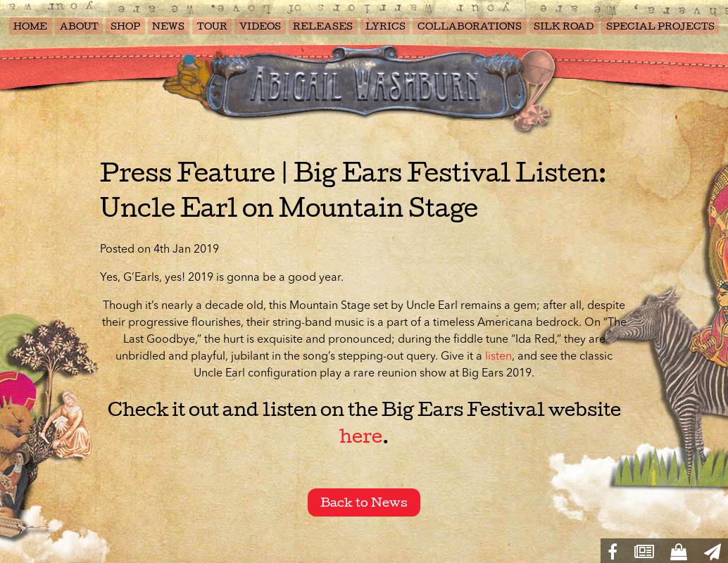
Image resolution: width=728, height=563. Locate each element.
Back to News (364, 502)
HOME (30, 26)
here (361, 436)
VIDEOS (260, 26)
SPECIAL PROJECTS (660, 26)
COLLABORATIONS (470, 26)
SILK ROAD (564, 26)
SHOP (125, 26)
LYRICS (385, 26)
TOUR (212, 26)
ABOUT (79, 26)
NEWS (168, 26)
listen (498, 357)
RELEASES (323, 26)
